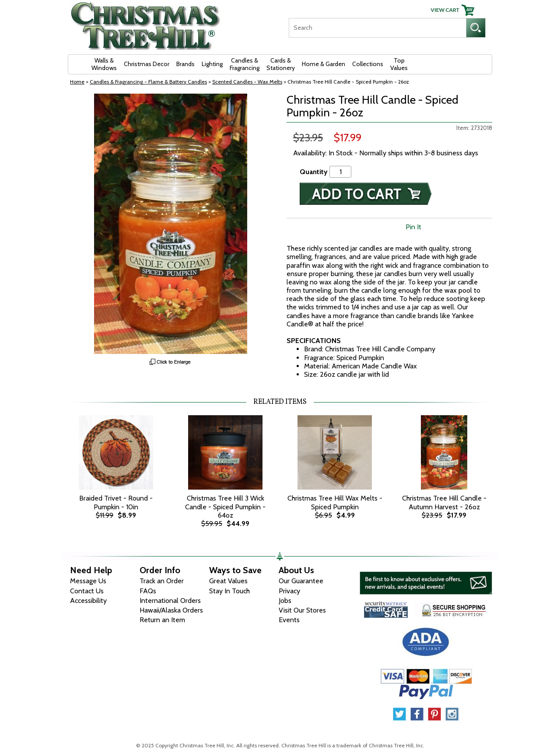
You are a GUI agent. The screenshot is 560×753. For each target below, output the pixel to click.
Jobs (285, 601)
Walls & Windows (104, 64)
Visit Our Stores (302, 610)
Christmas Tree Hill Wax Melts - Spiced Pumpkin (335, 502)
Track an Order (162, 581)
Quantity (314, 172)
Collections (368, 64)
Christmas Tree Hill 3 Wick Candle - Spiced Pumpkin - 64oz (225, 506)
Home (77, 82)
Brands (185, 64)
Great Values (228, 581)
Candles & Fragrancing (245, 64)
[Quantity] (340, 172)
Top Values (399, 64)
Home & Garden (324, 64)
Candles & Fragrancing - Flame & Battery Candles (148, 82)
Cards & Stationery (281, 64)
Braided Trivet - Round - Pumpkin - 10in (116, 502)
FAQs (148, 591)
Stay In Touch (229, 591)
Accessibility (88, 601)
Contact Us (87, 591)
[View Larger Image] (171, 224)
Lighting (212, 64)
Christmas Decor (147, 64)
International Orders (170, 601)
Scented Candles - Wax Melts (247, 82)
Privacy (289, 591)
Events (289, 620)
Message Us (88, 581)
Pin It (413, 227)
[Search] (377, 28)
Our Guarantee (301, 581)
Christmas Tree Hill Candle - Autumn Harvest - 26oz (444, 502)
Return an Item (162, 620)
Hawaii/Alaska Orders (171, 610)
